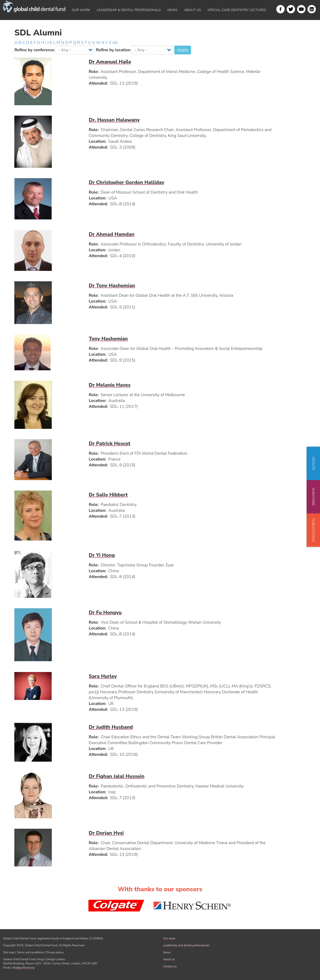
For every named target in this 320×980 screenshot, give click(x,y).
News (172, 10)
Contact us (170, 966)
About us (192, 10)
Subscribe (313, 497)
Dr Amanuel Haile (110, 62)
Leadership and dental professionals (186, 945)
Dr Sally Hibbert (108, 495)
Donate (313, 463)
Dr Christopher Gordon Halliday (127, 182)
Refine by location (113, 50)
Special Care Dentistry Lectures (237, 10)
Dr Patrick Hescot (110, 443)
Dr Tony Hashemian (112, 285)
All (115, 43)
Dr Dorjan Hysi (106, 833)
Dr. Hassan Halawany (114, 120)
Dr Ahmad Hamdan (112, 234)
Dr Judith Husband (111, 727)
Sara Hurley (103, 676)
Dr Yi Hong (102, 555)
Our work (81, 10)
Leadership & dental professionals (129, 10)
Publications (313, 530)
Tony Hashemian (108, 339)
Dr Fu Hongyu (105, 612)
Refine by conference (34, 50)
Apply (183, 50)
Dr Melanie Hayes (110, 385)
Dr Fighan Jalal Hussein (117, 776)
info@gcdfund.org (23, 968)
